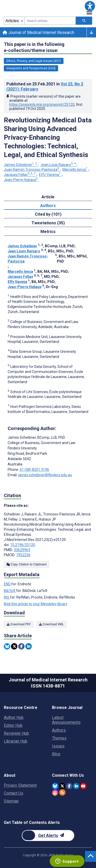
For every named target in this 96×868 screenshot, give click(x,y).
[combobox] (50, 21)
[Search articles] (84, 21)
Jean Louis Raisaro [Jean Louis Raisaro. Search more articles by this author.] (58, 165)
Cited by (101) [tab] (48, 214)
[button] (90, 6)
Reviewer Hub (16, 733)
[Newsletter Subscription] (48, 835)
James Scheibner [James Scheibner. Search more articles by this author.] (21, 165)
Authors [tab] (48, 206)
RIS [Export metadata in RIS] (7, 597)
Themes (59, 738)
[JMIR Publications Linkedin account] (76, 786)
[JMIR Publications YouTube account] (83, 786)
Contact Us (14, 793)
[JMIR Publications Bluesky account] (55, 786)
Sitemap (11, 801)
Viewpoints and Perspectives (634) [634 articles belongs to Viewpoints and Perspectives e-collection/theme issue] (31, 68)
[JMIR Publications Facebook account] (69, 786)
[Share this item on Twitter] (14, 646)
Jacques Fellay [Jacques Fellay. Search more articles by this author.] (20, 175)
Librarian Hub (16, 741)
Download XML (51, 624)
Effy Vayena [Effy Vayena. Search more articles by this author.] (50, 175)
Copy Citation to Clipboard (26, 564)
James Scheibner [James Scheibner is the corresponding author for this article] (36, 437)
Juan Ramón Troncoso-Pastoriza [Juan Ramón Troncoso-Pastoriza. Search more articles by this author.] (32, 170)
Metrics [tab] (48, 232)
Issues (58, 746)
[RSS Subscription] (62, 792)
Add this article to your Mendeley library (36, 604)
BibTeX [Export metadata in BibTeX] (10, 591)
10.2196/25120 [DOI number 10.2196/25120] (23, 545)
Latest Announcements (66, 720)
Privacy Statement (20, 785)
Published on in (45, 87)
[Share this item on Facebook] (21, 646)
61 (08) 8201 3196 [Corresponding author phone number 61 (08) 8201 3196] (34, 470)
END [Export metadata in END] (8, 584)
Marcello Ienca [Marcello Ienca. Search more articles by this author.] (75, 170)
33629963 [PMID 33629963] (22, 550)
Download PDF (19, 624)
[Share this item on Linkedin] (29, 646)
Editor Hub (13, 725)
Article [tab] (48, 197)
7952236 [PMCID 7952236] (23, 555)
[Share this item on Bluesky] (7, 646)
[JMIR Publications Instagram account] (55, 792)
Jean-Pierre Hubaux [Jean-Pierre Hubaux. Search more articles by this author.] (21, 180)
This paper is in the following (34, 48)
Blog (56, 754)
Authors (59, 730)
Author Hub (14, 717)
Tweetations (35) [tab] (48, 223)
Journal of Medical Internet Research (38, 33)
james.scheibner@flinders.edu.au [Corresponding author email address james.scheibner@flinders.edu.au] (45, 475)
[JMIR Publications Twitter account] (62, 786)
